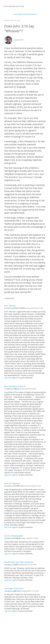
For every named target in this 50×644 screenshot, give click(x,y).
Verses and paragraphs (14, 536)
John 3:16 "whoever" (12, 483)
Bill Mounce (12, 3)
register (15, 378)
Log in (7, 378)
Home (15, 14)
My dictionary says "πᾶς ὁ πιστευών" (19, 562)
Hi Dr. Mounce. (10, 306)
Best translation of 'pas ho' (15, 386)
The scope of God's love (14, 588)
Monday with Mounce (30, 14)
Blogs (20, 14)
